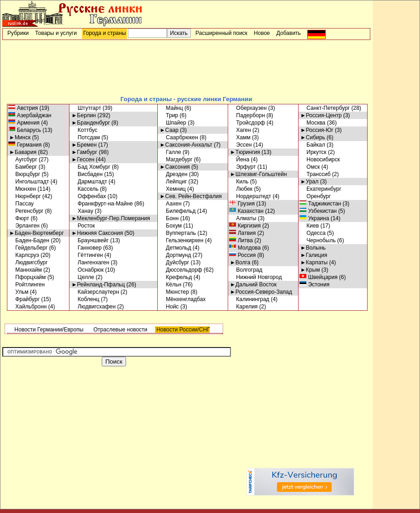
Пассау (21, 204)
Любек (241, 189)
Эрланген (24, 226)
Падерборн (247, 115)
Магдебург (176, 160)
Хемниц (173, 189)
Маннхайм (26, 270)
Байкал (313, 145)
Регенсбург (26, 211)
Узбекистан (319, 211)
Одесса (313, 233)
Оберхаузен (248, 108)
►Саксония (175, 167)
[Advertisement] (186, 67)
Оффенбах (89, 196)
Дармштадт (89, 182)
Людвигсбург (29, 262)
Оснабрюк (87, 270)
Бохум (171, 226)
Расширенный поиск (222, 33)
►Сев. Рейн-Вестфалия (191, 196)
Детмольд (175, 248)
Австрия (23, 108)
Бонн (169, 218)
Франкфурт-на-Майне (102, 204)
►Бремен (84, 145)
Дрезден (173, 174)
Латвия (243, 233)
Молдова (245, 248)
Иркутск (314, 152)
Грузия (242, 204)
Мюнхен (23, 189)
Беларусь (25, 130)
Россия (243, 255)
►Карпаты (314, 262)
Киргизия (245, 226)
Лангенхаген (90, 262)
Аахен (170, 204)
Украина (315, 218)
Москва (313, 123)
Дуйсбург (174, 262)
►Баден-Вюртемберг (37, 233)
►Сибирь (313, 137)
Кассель (85, 189)
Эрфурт (243, 167)
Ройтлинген (27, 285)
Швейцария (319, 277)
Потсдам (86, 137)
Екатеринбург (321, 189)
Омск (310, 167)
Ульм (19, 292)
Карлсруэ (24, 255)
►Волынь (313, 248)
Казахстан (247, 211)
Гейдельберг (28, 248)
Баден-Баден (29, 240)
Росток (83, 226)
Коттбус (84, 130)
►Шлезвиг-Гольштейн (259, 174)
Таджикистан (321, 204)
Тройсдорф (247, 123)
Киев (310, 226)
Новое (262, 33)
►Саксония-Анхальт (186, 145)
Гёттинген (87, 255)
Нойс (169, 307)
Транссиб (316, 174)
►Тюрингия (245, 152)
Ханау (82, 211)
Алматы (243, 218)
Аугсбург (23, 160)
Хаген (240, 130)
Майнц (171, 108)
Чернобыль (318, 240)
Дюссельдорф (181, 270)
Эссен (241, 145)
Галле (170, 152)
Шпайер (173, 123)
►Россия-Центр (321, 115)
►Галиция (314, 255)
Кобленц (85, 299)
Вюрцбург (25, 174)
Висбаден (87, 174)
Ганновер (86, 248)
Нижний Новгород (256, 277)
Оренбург (316, 196)
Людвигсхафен (93, 307)
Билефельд (178, 211)
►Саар (169, 130)
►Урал (309, 182)
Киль (239, 182)
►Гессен (83, 160)
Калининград (250, 299)
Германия (25, 145)
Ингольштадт (29, 182)
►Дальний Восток (253, 285)
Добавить (289, 33)
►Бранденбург (91, 123)
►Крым (310, 270)
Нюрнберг (25, 196)
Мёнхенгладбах (183, 299)
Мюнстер (174, 292)
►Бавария (23, 152)
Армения (24, 123)
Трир (169, 115)
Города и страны (105, 33)
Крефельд (176, 277)
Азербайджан (30, 115)
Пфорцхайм (28, 277)
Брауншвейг (90, 240)
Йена (240, 160)
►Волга (240, 262)
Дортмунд (175, 255)
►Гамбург (84, 152)
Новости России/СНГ (183, 330)
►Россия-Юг (317, 130)
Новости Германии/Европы (48, 330)
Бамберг (23, 167)
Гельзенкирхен (181, 240)
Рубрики (18, 33)
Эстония (315, 285)
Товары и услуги (56, 33)
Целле (83, 277)
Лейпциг (173, 182)
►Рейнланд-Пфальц (98, 285)
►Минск (20, 137)
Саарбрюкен (179, 137)
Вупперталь (178, 233)
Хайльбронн (28, 307)
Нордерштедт (250, 196)
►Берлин (83, 115)
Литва (242, 240)
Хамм (240, 137)
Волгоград (246, 270)
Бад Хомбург (91, 167)
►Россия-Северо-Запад (261, 292)
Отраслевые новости (120, 330)
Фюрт (19, 218)
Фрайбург (24, 299)
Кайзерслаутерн (95, 292)
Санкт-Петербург (325, 108)
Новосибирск (320, 160)
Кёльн (170, 285)
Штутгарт (86, 108)
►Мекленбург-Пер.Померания (111, 218)
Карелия (244, 307)
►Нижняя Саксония (97, 233)
